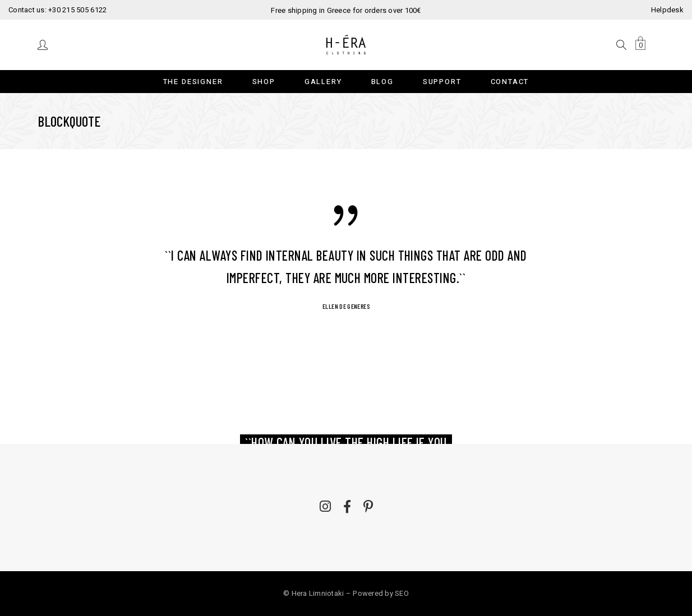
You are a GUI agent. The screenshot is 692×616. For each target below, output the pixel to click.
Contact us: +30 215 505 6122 (57, 10)
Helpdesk (667, 10)
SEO (402, 593)
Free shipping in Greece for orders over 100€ (346, 10)
